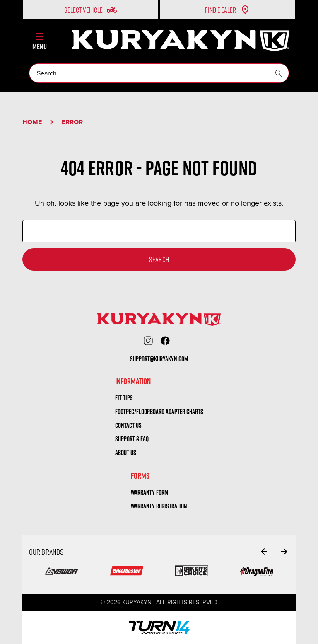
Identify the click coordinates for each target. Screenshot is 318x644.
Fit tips (124, 398)
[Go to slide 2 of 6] (284, 552)
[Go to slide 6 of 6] (264, 552)
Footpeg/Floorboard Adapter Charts (159, 412)
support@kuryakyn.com (159, 359)
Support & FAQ (132, 439)
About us (126, 453)
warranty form (150, 492)
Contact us (128, 425)
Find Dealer (228, 10)
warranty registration (159, 506)
